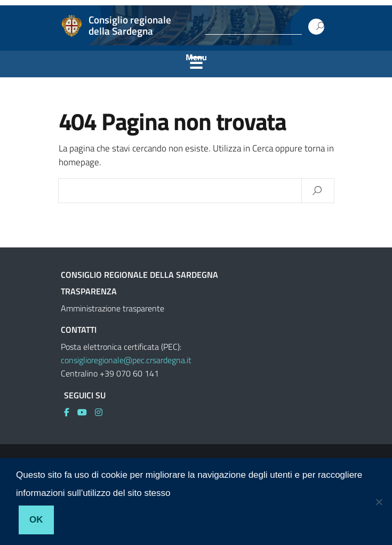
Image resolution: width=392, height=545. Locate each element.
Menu (196, 57)
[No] (379, 502)
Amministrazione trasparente (113, 308)
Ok (36, 520)
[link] (71, 412)
